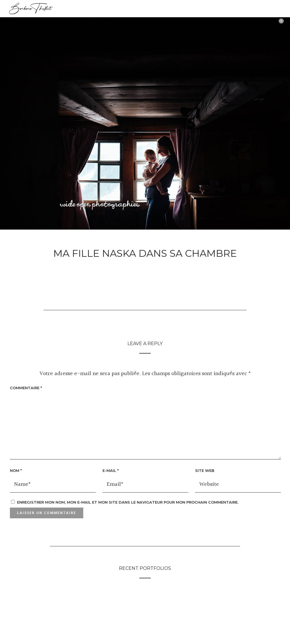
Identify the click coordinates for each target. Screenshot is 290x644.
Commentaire (26, 388)
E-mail (111, 470)
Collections (88, 25)
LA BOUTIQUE (156, 25)
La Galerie (193, 25)
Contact (253, 25)
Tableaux (124, 25)
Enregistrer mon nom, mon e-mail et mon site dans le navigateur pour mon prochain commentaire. (128, 502)
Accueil (58, 25)
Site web (205, 470)
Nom (16, 470)
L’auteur (226, 25)
